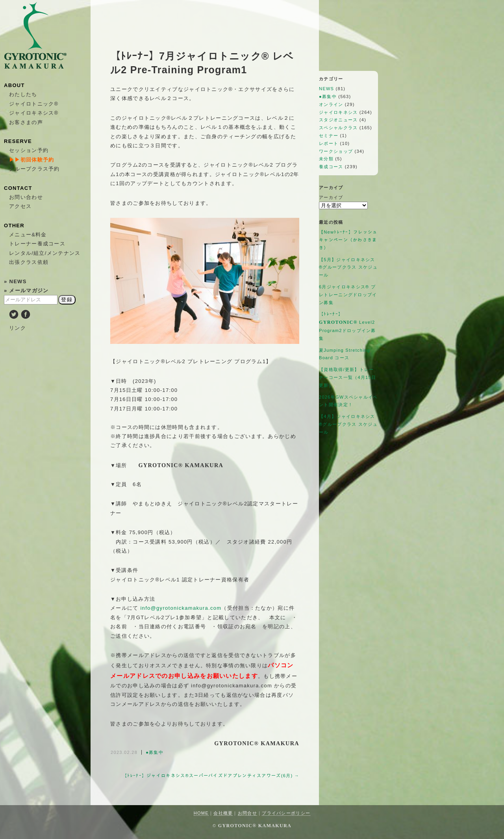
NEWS (326, 89)
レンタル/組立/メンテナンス (45, 253)
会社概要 (223, 813)
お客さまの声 (26, 122)
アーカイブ (331, 197)
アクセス (20, 206)
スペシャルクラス (338, 128)
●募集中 (155, 752)
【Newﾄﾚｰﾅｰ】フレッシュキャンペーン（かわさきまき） (348, 240)
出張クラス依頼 (29, 262)
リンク (18, 328)
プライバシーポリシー (286, 813)
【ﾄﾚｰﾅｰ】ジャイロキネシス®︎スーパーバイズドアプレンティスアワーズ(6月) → (211, 776)
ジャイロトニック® (34, 104)
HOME (201, 813)
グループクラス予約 (34, 169)
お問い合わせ (26, 197)
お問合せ (247, 813)
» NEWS (15, 281)
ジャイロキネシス (338, 112)
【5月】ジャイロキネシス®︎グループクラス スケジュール (348, 267)
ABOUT (14, 85)
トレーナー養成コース (37, 244)
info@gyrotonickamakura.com (181, 608)
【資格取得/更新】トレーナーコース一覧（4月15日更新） (347, 377)
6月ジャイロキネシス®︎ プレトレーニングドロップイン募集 (348, 295)
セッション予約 (29, 150)
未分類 (326, 159)
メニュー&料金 (28, 235)
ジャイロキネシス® (34, 113)
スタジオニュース (338, 120)
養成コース (331, 167)
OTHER (14, 226)
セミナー (329, 136)
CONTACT (18, 188)
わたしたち (23, 94)
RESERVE (18, 141)
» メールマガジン (26, 290)
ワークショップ (336, 151)
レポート (329, 143)
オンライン (331, 104)
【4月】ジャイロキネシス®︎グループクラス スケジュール (348, 424)
